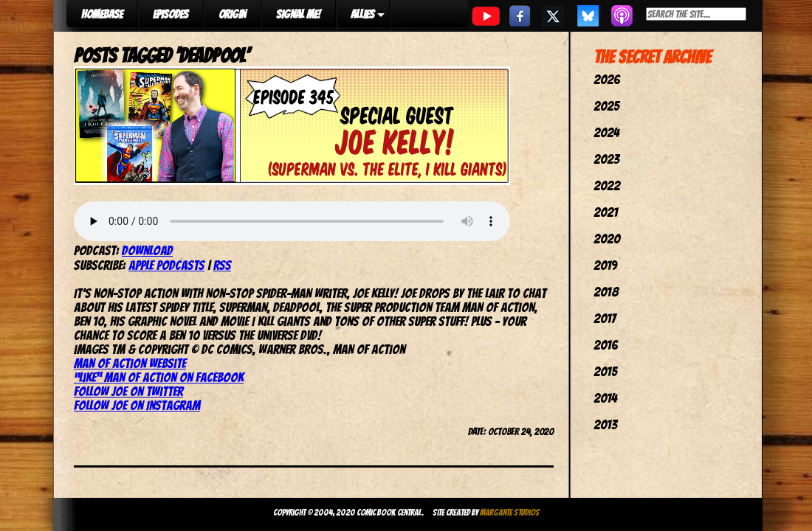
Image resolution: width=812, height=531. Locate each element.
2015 (605, 371)
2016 (606, 345)
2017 (605, 318)
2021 (606, 212)
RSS (222, 265)
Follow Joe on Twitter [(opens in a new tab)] (128, 391)
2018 (606, 292)
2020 (607, 239)
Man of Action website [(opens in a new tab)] (130, 363)
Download (147, 250)
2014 (605, 398)
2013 (605, 424)
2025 (606, 106)
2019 (605, 265)
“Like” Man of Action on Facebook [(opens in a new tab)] (159, 377)
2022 (607, 185)
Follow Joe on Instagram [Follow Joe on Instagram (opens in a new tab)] (137, 405)
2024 (606, 132)
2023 (606, 159)
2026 (607, 79)
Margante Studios (510, 512)
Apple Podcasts (166, 265)
